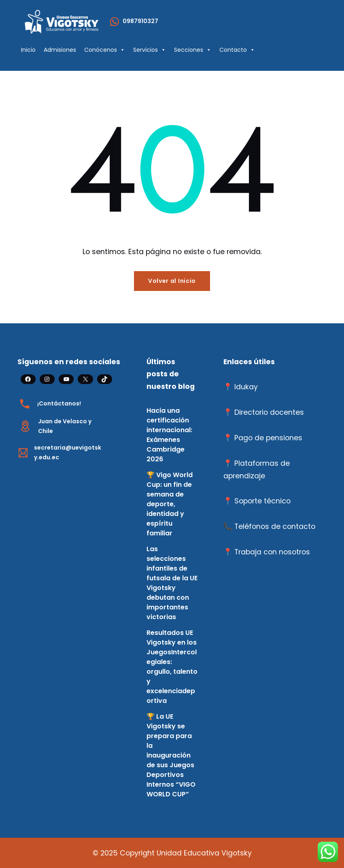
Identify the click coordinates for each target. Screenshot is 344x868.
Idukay (246, 387)
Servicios (150, 50)
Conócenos (105, 50)
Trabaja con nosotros (272, 552)
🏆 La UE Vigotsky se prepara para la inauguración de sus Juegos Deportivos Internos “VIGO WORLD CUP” (171, 755)
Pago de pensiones (268, 438)
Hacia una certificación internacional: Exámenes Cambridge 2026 (169, 435)
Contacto (237, 50)
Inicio (28, 50)
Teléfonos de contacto (275, 526)
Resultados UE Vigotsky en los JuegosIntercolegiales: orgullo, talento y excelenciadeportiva (172, 667)
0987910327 (140, 21)
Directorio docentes (269, 412)
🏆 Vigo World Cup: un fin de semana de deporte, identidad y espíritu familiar (170, 504)
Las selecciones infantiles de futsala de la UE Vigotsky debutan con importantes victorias (172, 583)
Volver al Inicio (172, 281)
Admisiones (60, 50)
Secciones (193, 50)
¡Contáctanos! (59, 403)
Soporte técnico (262, 501)
